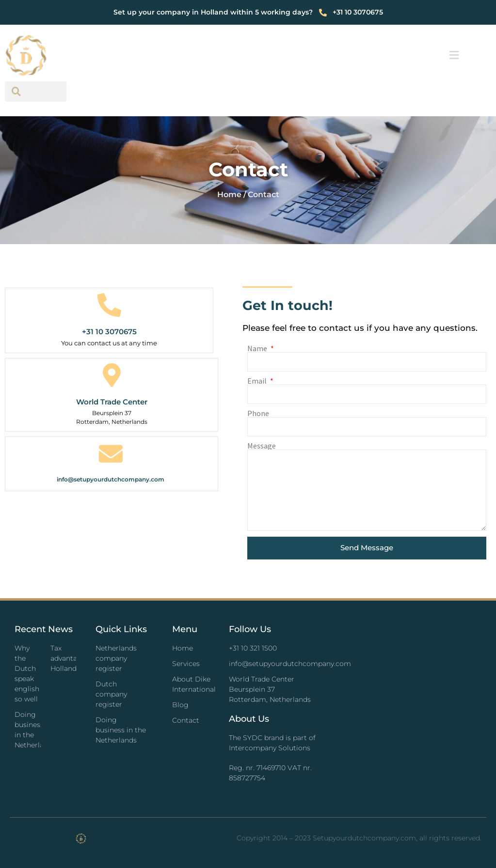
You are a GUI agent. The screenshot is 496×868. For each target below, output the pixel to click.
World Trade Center (112, 402)
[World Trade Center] (112, 375)
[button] (454, 55)
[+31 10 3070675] (109, 305)
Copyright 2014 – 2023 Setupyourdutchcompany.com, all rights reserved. (359, 838)
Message (262, 446)
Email (258, 381)
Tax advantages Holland (70, 658)
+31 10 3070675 (109, 332)
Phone (258, 413)
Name (258, 348)
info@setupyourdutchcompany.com (111, 479)
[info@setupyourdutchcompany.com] (111, 454)
